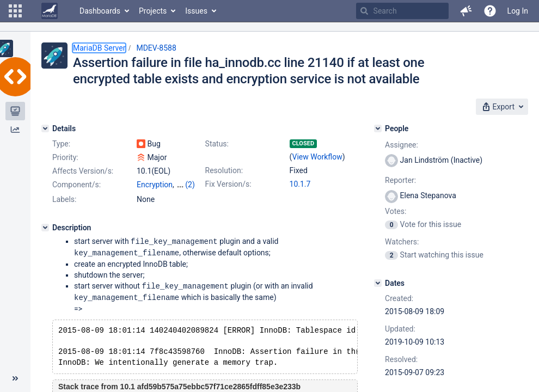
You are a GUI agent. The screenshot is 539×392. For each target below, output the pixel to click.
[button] (15, 11)
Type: (61, 144)
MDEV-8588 (156, 48)
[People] (378, 128)
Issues (196, 11)
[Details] (45, 128)
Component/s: (76, 185)
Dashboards (100, 11)
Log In (518, 11)
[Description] (45, 228)
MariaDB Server (99, 48)
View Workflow (317, 157)
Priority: (65, 157)
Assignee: (402, 145)
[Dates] (378, 283)
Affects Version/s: (83, 171)
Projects (153, 11)
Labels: (64, 199)
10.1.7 (300, 184)
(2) (190, 185)
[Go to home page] (50, 11)
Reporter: (400, 180)
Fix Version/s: (228, 184)
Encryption (155, 185)
